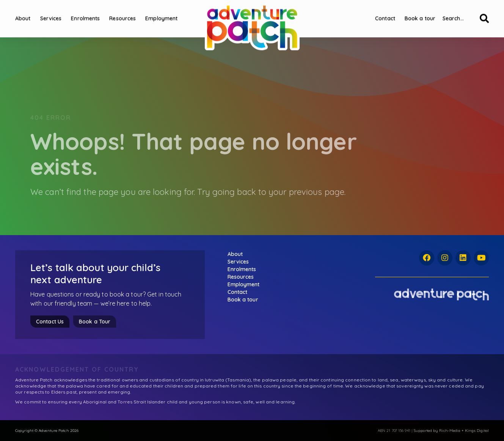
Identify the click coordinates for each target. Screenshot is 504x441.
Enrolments (85, 12)
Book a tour (420, 12)
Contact (385, 12)
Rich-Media (450, 431)
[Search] (484, 12)
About (23, 12)
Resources (122, 12)
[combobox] (459, 12)
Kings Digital (477, 431)
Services (51, 12)
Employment (161, 12)
